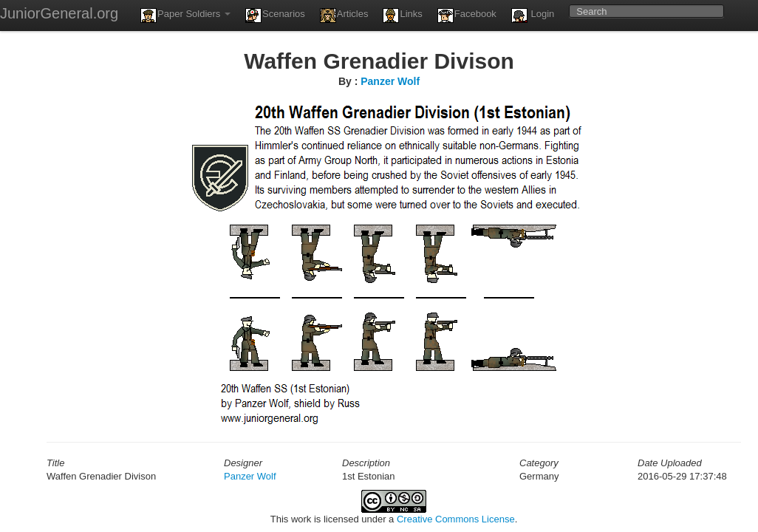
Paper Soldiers (185, 16)
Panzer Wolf (390, 81)
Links (402, 16)
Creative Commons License (456, 519)
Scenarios (275, 16)
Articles (344, 16)
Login (533, 16)
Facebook (467, 16)
